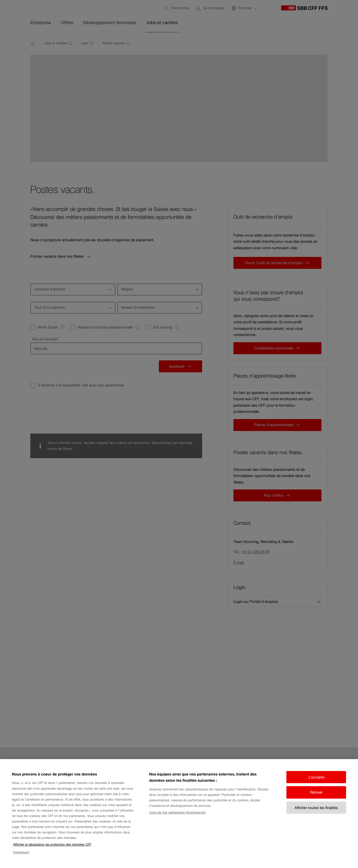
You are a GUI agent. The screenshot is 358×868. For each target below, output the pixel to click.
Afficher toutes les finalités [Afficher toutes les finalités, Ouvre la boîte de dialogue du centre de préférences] (316, 813)
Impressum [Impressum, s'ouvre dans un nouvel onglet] (21, 858)
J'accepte (316, 783)
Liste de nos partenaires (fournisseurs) (177, 818)
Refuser (316, 798)
